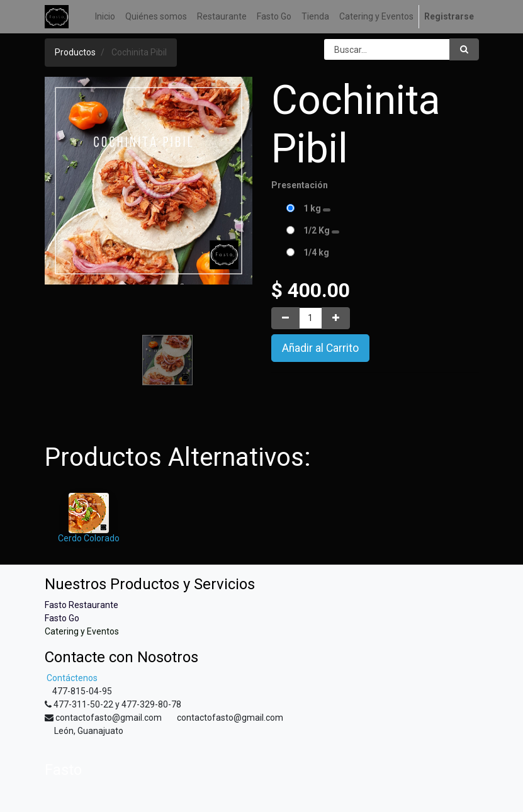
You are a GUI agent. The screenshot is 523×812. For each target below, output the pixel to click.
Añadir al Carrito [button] (320, 348)
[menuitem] (105, 17)
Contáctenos (71, 678)
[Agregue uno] (336, 318)
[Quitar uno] (285, 318)
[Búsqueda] (464, 49)
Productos (75, 52)
